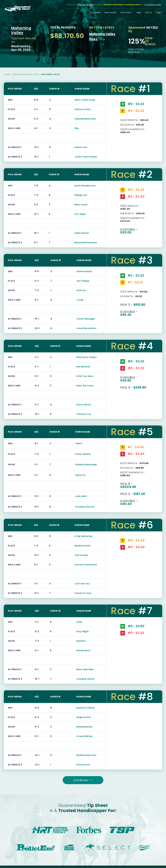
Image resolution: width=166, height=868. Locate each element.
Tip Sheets (95, 12)
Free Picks (126, 12)
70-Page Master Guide (152, 5)
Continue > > (83, 780)
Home (7, 74)
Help (139, 12)
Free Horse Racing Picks (25, 74)
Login (159, 12)
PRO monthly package (85, 5)
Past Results (110, 12)
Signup (149, 12)
